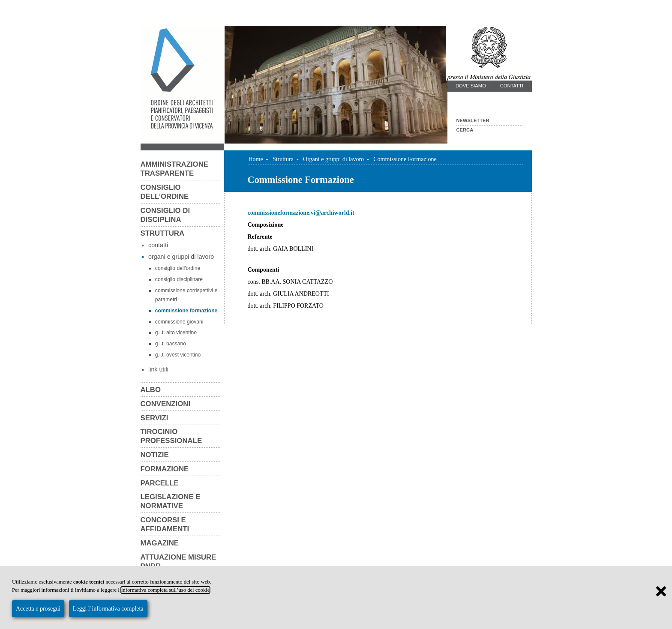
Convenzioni (166, 404)
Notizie (155, 455)
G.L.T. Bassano (171, 344)
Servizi (154, 418)
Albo (151, 390)
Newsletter (473, 120)
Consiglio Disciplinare (179, 279)
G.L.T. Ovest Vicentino (178, 355)
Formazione (165, 469)
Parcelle (160, 483)
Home (256, 159)
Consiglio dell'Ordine (178, 268)
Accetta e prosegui (38, 609)
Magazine (160, 543)
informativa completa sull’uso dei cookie (165, 590)
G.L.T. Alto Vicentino (176, 332)
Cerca (465, 130)
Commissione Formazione (186, 311)
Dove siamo (471, 86)
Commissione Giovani (179, 322)
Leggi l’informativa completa (108, 609)
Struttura (163, 233)
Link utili (158, 369)
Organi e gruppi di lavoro (181, 257)
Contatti (512, 86)
